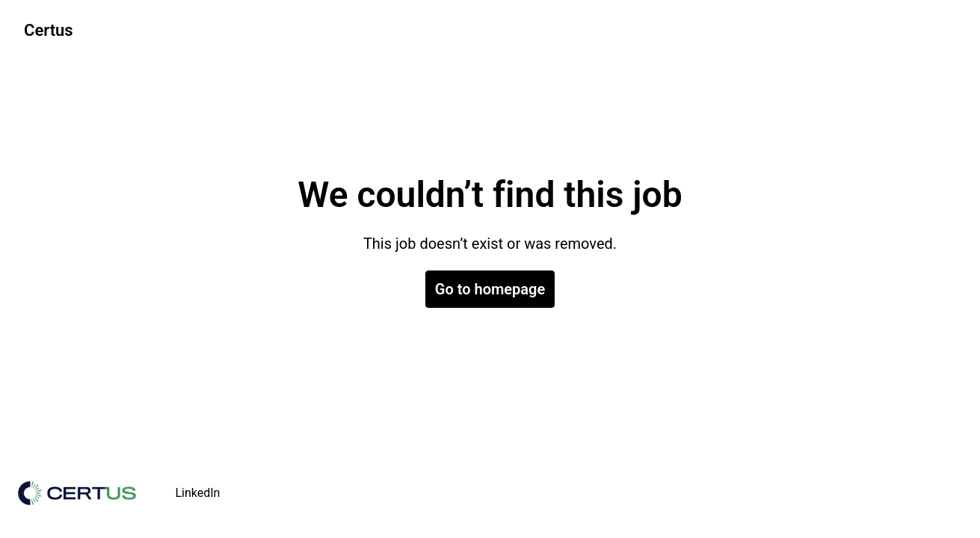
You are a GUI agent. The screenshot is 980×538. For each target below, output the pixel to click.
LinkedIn (197, 493)
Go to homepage (490, 289)
